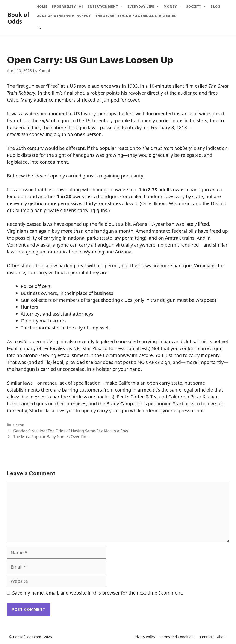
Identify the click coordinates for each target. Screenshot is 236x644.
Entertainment (105, 6)
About (222, 637)
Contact (206, 637)
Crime (19, 425)
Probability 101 (67, 6)
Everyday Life (143, 6)
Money (173, 6)
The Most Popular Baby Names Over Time (51, 437)
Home (42, 6)
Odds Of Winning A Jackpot (64, 16)
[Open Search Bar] (39, 27)
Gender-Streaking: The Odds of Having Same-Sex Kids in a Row (71, 431)
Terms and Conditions (178, 637)
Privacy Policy (144, 637)
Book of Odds (18, 18)
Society (196, 6)
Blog (215, 6)
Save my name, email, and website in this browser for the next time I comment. (98, 593)
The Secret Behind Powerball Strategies (136, 16)
